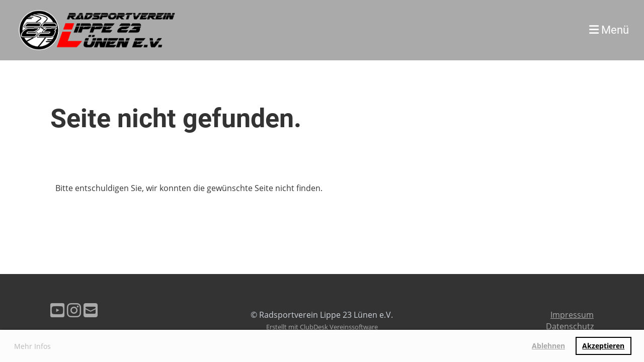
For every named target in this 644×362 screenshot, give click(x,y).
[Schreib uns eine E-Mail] (91, 310)
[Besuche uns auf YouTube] (57, 310)
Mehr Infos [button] (32, 346)
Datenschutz (570, 326)
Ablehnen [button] (548, 346)
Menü (609, 30)
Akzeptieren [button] (603, 346)
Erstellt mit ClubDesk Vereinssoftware (322, 327)
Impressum (572, 315)
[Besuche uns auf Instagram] (74, 310)
